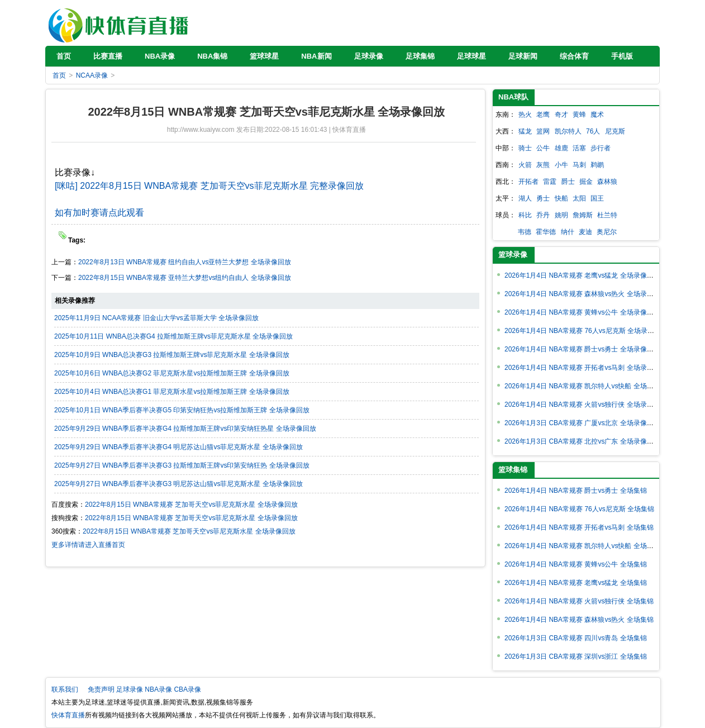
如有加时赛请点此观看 (99, 213)
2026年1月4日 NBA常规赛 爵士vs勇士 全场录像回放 (582, 349)
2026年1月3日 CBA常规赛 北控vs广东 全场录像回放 (582, 441)
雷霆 (550, 182)
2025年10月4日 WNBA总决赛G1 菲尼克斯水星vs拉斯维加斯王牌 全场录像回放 (172, 392)
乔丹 (543, 215)
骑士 (525, 148)
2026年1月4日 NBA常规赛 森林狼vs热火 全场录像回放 (586, 294)
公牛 (543, 148)
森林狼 (607, 182)
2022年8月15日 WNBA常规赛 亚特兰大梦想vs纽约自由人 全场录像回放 (185, 278)
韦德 (525, 232)
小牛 (561, 165)
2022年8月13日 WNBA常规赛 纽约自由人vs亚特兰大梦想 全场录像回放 (185, 262)
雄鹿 (561, 148)
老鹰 (543, 115)
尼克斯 (615, 131)
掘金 (586, 182)
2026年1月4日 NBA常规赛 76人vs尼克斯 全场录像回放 (586, 331)
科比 (525, 215)
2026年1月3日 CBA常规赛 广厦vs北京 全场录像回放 (582, 423)
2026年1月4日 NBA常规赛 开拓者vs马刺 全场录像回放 (586, 368)
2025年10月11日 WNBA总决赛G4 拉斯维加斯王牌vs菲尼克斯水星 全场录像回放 (173, 336)
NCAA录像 (92, 75)
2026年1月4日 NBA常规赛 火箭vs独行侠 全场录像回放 (586, 405)
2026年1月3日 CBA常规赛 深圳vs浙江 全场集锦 (576, 656)
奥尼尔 (607, 232)
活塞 (579, 148)
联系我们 (65, 689)
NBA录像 (158, 689)
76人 (593, 131)
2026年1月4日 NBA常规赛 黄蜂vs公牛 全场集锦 (576, 564)
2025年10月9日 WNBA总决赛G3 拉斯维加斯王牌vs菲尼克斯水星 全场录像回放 (172, 355)
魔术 (597, 115)
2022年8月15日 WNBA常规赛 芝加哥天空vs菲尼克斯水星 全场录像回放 (191, 505)
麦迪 (585, 232)
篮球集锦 (513, 470)
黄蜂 (579, 115)
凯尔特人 (568, 131)
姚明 (561, 215)
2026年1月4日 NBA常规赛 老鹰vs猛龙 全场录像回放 (582, 275)
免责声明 (101, 689)
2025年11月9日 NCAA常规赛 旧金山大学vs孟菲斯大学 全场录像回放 (156, 318)
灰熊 (543, 165)
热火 (525, 115)
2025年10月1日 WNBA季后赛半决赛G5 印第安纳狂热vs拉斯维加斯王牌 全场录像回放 (182, 410)
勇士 (543, 198)
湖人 (525, 198)
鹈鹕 (597, 165)
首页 (59, 75)
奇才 (561, 115)
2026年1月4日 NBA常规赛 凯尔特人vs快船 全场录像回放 (589, 386)
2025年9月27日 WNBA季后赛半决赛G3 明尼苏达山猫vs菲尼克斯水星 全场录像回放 (178, 484)
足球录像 (130, 689)
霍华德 (546, 232)
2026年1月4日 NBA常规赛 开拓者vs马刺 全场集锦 (579, 527)
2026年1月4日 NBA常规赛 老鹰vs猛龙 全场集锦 (576, 583)
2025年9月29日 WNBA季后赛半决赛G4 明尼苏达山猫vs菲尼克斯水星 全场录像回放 (178, 447)
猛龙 (525, 131)
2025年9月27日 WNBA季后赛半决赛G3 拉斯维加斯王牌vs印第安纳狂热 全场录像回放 (182, 465)
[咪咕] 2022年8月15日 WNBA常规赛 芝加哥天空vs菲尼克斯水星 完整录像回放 (209, 186)
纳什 (568, 232)
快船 (561, 198)
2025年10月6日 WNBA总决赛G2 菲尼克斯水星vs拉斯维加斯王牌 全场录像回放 (172, 373)
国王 (597, 198)
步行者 (601, 148)
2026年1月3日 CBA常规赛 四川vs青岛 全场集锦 (576, 638)
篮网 (543, 131)
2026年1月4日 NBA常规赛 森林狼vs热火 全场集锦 (579, 620)
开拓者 (528, 182)
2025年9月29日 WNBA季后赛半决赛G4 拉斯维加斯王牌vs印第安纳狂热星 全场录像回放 (185, 429)
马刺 (579, 165)
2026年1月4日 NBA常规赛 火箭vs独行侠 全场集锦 (579, 601)
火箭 (525, 165)
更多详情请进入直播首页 (88, 545)
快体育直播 (120, 23)
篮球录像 (513, 254)
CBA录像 (187, 689)
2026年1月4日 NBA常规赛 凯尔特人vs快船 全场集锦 (582, 546)
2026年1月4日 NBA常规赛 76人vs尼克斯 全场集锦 (579, 509)
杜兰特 (607, 215)
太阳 (579, 198)
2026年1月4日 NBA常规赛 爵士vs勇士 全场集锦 (576, 491)
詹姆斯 (583, 215)
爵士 (568, 182)
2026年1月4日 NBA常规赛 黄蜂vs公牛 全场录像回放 (582, 312)
